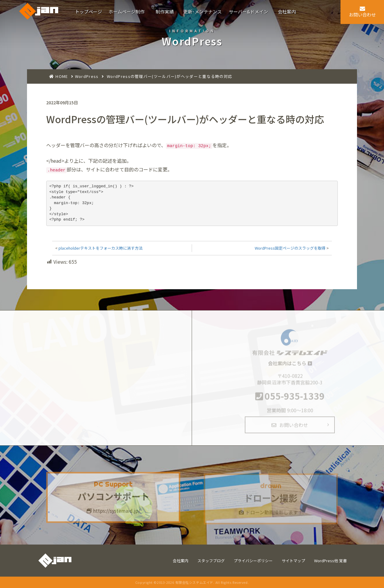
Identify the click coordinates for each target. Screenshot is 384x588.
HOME (62, 76)
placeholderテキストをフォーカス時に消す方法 (100, 248)
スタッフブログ (211, 561)
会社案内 (181, 561)
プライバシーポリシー (253, 561)
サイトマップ (293, 561)
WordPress (87, 76)
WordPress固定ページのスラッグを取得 (290, 248)
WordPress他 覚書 (330, 561)
